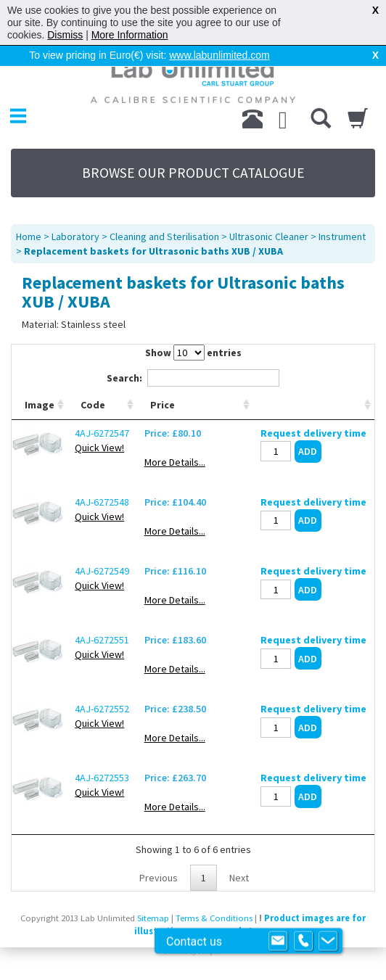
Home (29, 236)
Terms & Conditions (214, 918)
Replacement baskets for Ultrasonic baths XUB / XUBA (153, 251)
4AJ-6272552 (102, 709)
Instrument (342, 236)
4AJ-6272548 (102, 502)
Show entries (193, 353)
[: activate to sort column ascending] (314, 405)
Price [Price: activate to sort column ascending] (162, 405)
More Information (130, 35)
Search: (193, 378)
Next (239, 878)
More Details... (174, 462)
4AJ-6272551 (102, 640)
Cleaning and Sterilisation (164, 236)
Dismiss (65, 35)
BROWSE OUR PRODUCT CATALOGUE (193, 173)
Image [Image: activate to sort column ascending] (40, 405)
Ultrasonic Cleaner (269, 236)
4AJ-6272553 (102, 778)
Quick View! (99, 448)
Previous (159, 878)
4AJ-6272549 (102, 571)
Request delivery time (313, 433)
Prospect (210, 952)
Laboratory (75, 236)
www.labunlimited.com (219, 55)
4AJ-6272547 (102, 433)
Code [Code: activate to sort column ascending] (93, 405)
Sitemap (153, 918)
